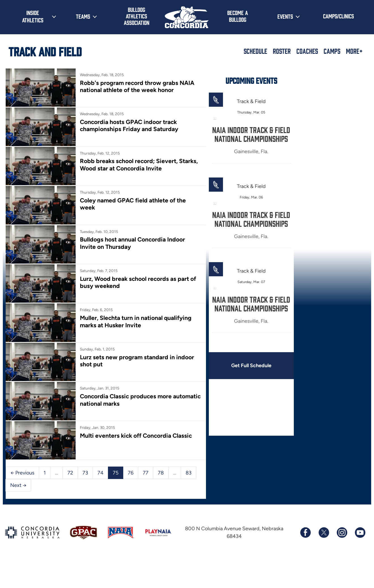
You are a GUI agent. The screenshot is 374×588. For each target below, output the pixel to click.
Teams (83, 16)
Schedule (255, 51)
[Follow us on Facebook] (305, 531)
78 (161, 471)
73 (85, 471)
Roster (282, 51)
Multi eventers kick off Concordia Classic (136, 434)
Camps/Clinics (338, 16)
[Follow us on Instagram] (342, 531)
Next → (18, 483)
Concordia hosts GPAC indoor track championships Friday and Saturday (129, 125)
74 (100, 471)
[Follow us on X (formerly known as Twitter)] (324, 531)
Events (285, 16)
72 (70, 471)
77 (146, 471)
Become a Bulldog (238, 16)
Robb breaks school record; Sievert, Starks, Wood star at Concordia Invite (139, 164)
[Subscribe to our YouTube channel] (360, 531)
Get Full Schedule (250, 365)
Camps (332, 51)
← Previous (22, 471)
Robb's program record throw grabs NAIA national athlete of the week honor (137, 86)
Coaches (307, 51)
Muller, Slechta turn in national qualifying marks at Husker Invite (135, 320)
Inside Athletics (33, 16)
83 (189, 471)
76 (131, 471)
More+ (354, 51)
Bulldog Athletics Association (137, 16)
